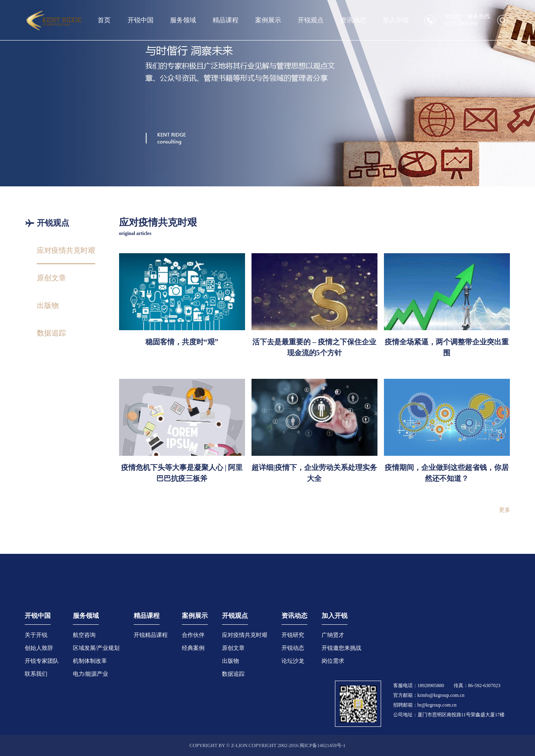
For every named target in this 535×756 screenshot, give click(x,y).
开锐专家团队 (42, 661)
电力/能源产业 (91, 674)
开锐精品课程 (151, 635)
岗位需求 (333, 661)
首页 (104, 20)
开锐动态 (293, 648)
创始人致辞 (39, 648)
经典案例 (193, 648)
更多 (505, 510)
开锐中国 (141, 20)
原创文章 (233, 648)
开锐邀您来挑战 (341, 648)
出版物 (230, 661)
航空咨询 (84, 635)
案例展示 (268, 20)
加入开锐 (396, 20)
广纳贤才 (333, 635)
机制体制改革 (90, 661)
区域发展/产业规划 (96, 648)
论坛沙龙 (293, 661)
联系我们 (36, 674)
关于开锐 (36, 635)
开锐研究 (293, 635)
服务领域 (183, 20)
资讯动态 (353, 20)
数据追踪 (233, 674)
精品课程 (226, 20)
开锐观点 (311, 20)
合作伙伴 (193, 635)
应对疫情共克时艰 (245, 635)
